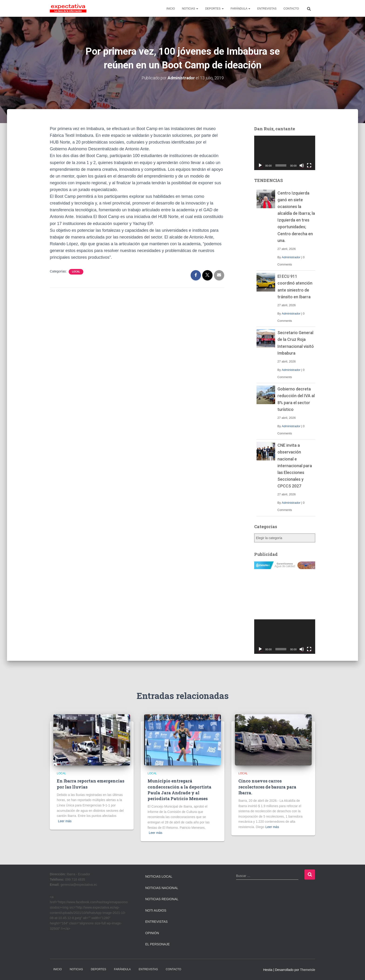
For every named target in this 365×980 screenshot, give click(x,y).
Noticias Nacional (162, 888)
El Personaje (157, 944)
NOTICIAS (190, 9)
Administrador (291, 257)
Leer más (65, 821)
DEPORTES (214, 9)
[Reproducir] (260, 165)
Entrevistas (156, 922)
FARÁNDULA (241, 9)
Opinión (152, 933)
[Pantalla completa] (309, 165)
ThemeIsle (308, 970)
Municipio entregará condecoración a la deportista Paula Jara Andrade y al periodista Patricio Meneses (179, 790)
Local (76, 272)
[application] (285, 153)
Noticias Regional (162, 899)
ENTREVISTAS (267, 9)
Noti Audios (156, 910)
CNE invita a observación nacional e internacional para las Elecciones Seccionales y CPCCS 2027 (295, 466)
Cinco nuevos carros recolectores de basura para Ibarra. (267, 787)
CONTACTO (291, 9)
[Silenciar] (302, 165)
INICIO (171, 9)
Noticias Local (159, 876)
